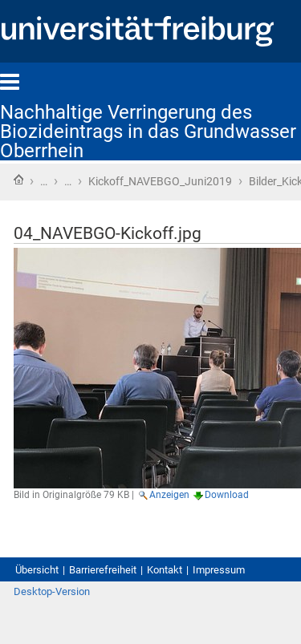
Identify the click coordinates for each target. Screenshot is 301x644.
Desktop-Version (52, 591)
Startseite (18, 180)
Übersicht (37, 570)
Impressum (219, 570)
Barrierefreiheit (103, 570)
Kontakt (165, 570)
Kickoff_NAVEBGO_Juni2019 (160, 181)
